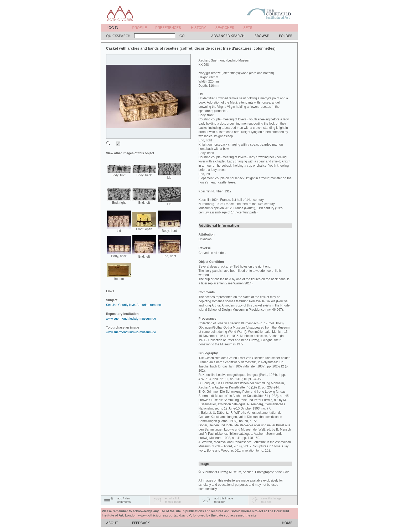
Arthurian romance (150, 305)
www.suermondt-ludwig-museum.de (131, 319)
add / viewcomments (124, 500)
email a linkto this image (173, 500)
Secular (111, 305)
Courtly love (126, 305)
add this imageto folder (224, 500)
